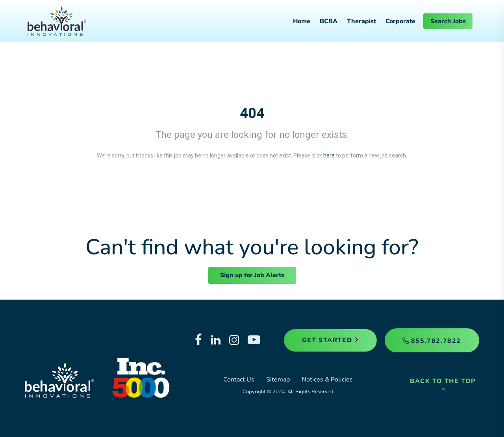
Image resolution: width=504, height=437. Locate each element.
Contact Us (239, 380)
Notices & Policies (327, 380)
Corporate (400, 21)
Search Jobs (448, 21)
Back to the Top (443, 384)
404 (252, 113)
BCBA (329, 21)
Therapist (361, 21)
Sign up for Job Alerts (252, 275)
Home (302, 21)
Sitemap (278, 380)
